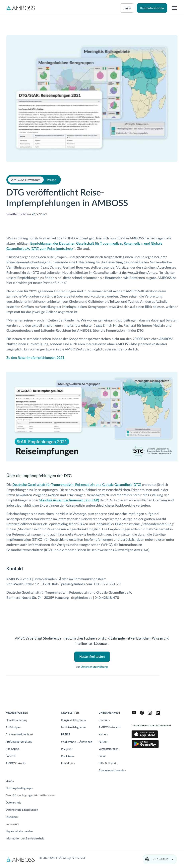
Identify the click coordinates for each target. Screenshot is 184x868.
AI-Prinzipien (13, 727)
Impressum (12, 824)
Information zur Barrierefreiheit (25, 839)
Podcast (10, 756)
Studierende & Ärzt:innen (77, 742)
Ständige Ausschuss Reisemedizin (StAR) (69, 500)
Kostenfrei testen (152, 8)
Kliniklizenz (68, 756)
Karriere (103, 735)
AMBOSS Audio (16, 763)
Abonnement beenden (112, 771)
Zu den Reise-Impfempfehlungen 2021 (35, 358)
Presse (102, 756)
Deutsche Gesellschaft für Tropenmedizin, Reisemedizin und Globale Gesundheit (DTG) (77, 485)
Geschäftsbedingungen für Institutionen (30, 796)
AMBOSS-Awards (110, 727)
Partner (103, 742)
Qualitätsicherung (16, 720)
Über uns (104, 720)
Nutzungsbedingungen (19, 788)
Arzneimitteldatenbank (19, 735)
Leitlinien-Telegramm (73, 727)
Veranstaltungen (108, 749)
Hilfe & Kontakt (108, 763)
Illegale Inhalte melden (19, 831)
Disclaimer (12, 817)
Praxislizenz (68, 764)
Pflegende (67, 749)
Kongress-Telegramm (73, 720)
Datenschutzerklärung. (94, 667)
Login (127, 8)
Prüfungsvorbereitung (19, 742)
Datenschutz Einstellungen (22, 810)
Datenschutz (13, 803)
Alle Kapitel (12, 749)
